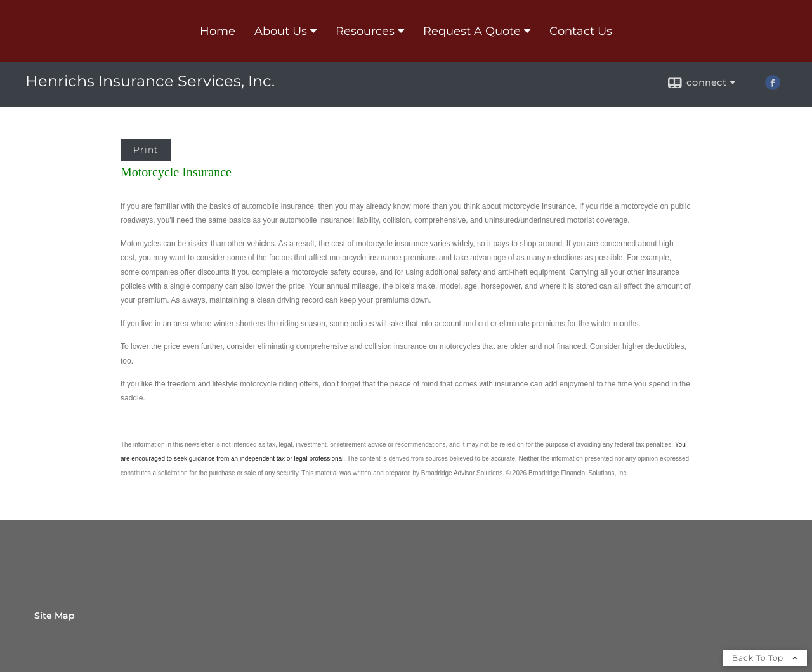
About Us (281, 31)
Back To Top (765, 658)
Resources (365, 31)
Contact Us (581, 31)
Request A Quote (472, 31)
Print (146, 150)
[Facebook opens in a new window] (773, 87)
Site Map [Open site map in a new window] (55, 616)
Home (218, 31)
